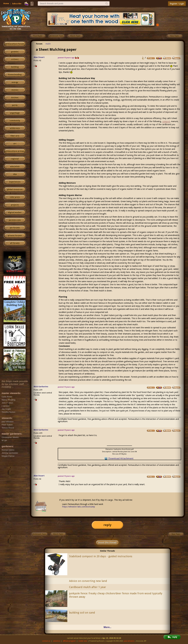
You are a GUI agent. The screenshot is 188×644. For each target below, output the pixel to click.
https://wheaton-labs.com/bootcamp (79, 507)
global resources (15, 190)
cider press (15, 197)
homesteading (15, 75)
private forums (15, 236)
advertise (57, 641)
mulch (48, 44)
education (15, 166)
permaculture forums (15, 44)
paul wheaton (129, 641)
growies (15, 52)
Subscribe (17, 4)
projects (15, 205)
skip (15, 174)
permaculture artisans (15, 151)
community (15, 121)
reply (107, 525)
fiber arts (15, 136)
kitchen (15, 98)
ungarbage (15, 113)
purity (15, 105)
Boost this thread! (107, 543)
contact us (46, 641)
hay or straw (169, 266)
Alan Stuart (39, 57)
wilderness (15, 128)
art (15, 144)
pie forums (15, 228)
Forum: (39, 44)
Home (6, 3)
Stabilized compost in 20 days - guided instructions (101, 556)
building (15, 67)
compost (166, 121)
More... (107, 627)
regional (15, 159)
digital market (15, 213)
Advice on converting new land (88, 581)
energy (15, 82)
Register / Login (177, 4)
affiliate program (69, 641)
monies (15, 90)
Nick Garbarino (41, 387)
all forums (15, 243)
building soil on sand (82, 613)
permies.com (15, 220)
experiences (15, 182)
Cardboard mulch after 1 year (88, 587)
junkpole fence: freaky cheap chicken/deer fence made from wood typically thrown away (116, 595)
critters (15, 59)
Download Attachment (121, 458)
